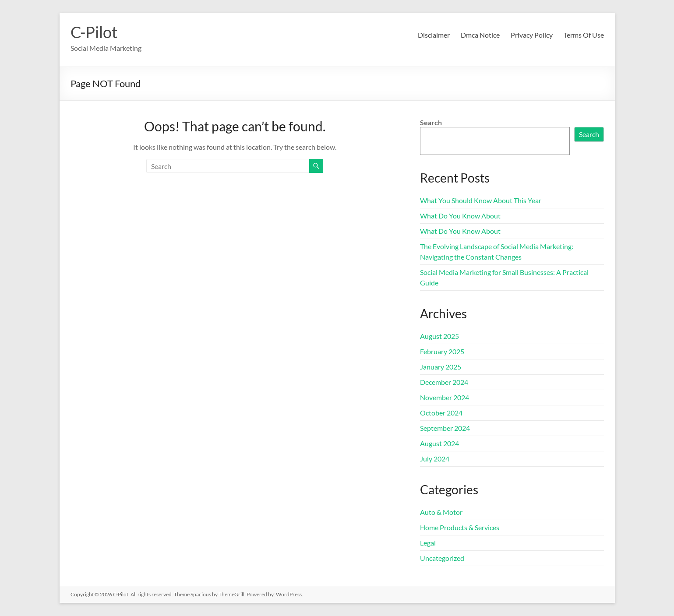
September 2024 (445, 428)
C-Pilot (94, 32)
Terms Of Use (584, 35)
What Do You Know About (460, 216)
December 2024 (444, 382)
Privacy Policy (532, 35)
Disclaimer (434, 35)
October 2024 (441, 413)
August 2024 (439, 443)
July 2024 (435, 459)
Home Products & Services (460, 527)
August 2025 (439, 336)
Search (431, 122)
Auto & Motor (441, 512)
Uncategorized (442, 558)
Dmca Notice (480, 35)
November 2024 (445, 397)
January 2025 (441, 367)
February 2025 (442, 351)
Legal (428, 543)
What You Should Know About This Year (481, 200)
